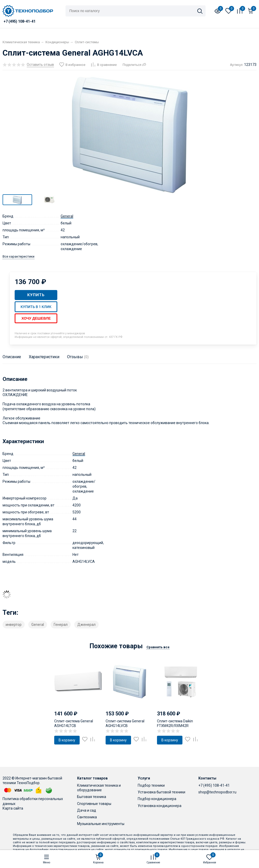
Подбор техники (151, 785)
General (67, 216)
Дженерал (86, 625)
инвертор (14, 625)
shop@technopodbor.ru (217, 792)
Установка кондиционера (160, 806)
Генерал (61, 625)
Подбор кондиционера (157, 799)
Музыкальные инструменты (101, 824)
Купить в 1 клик (36, 307)
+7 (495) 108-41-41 (214, 785)
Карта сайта (13, 808)
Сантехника (87, 817)
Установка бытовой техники (161, 792)
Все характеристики (18, 256)
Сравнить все (158, 647)
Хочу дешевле (36, 318)
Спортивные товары (94, 804)
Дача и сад (87, 810)
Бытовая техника (92, 797)
